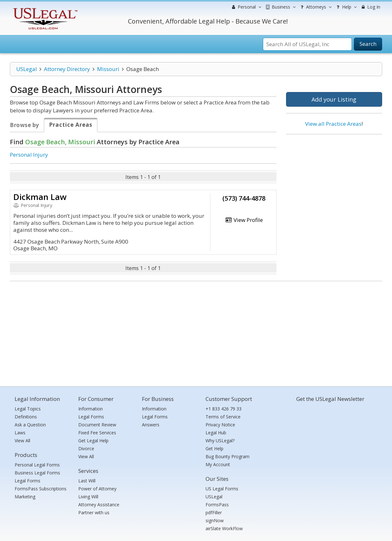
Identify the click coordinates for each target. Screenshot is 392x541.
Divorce (86, 448)
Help (346, 7)
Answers (151, 425)
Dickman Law (40, 197)
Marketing (25, 497)
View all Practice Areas (333, 124)
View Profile (244, 220)
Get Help (214, 448)
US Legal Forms (222, 489)
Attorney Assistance (99, 505)
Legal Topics (28, 409)
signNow (215, 520)
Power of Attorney (97, 489)
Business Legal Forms (37, 473)
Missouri (108, 69)
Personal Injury (29, 155)
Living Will (88, 497)
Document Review (97, 425)
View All (22, 441)
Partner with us (94, 513)
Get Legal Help (93, 441)
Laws (20, 433)
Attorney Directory (67, 69)
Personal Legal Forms (37, 465)
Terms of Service (223, 417)
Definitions (26, 417)
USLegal (27, 69)
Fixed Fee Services (97, 433)
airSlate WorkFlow (224, 528)
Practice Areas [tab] (71, 125)
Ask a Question (30, 425)
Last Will (87, 481)
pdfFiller (214, 513)
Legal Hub (216, 433)
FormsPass (217, 505)
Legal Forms (28, 481)
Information (91, 409)
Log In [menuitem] (370, 7)
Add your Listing (334, 99)
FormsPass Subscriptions (41, 489)
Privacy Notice (220, 425)
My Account (218, 464)
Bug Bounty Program (227, 456)
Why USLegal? (220, 441)
